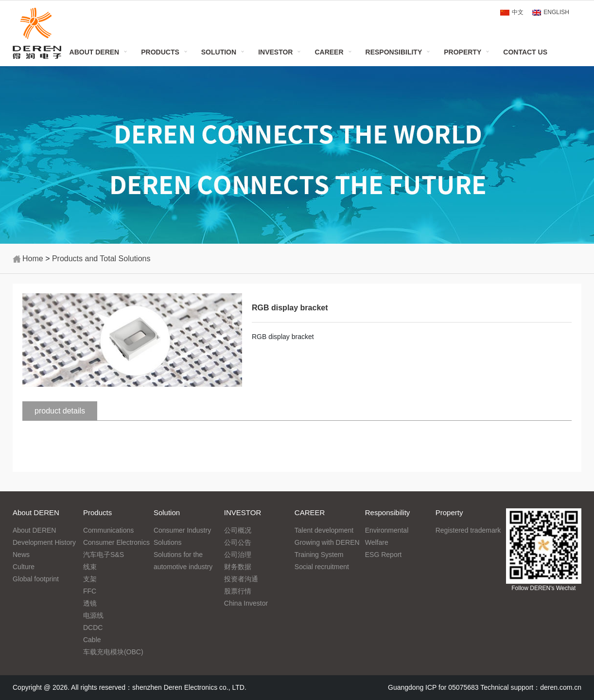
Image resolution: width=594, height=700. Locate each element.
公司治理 (238, 555)
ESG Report (383, 555)
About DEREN (95, 52)
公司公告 (238, 542)
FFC (90, 591)
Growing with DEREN (327, 542)
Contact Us (525, 52)
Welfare (377, 542)
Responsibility (394, 52)
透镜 (90, 603)
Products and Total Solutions (101, 259)
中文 (518, 12)
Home (33, 259)
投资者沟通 (241, 579)
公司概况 (238, 530)
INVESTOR (275, 52)
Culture (24, 567)
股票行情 (238, 591)
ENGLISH (556, 12)
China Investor (246, 603)
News (21, 555)
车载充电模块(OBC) (113, 652)
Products (160, 52)
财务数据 (238, 567)
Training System (319, 555)
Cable (92, 640)
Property (463, 52)
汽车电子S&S (104, 555)
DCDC (93, 628)
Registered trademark (468, 530)
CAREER (329, 52)
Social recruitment (322, 567)
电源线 (93, 615)
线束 (90, 567)
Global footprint (36, 579)
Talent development (324, 530)
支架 (90, 579)
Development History (44, 542)
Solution (219, 52)
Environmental (387, 530)
